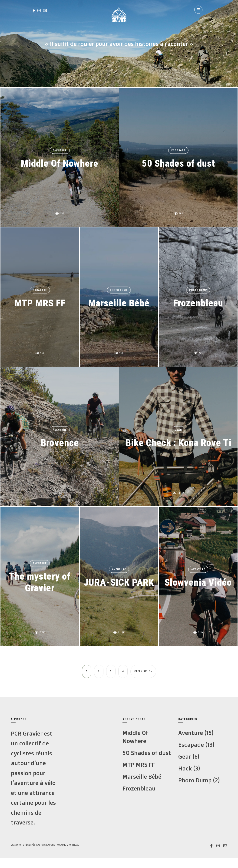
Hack (185, 768)
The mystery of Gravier (40, 582)
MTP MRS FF (40, 303)
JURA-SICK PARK (119, 582)
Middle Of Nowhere (60, 163)
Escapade (178, 150)
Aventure (60, 150)
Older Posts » (143, 671)
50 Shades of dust (178, 163)
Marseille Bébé (119, 303)
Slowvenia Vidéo (198, 582)
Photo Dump (119, 290)
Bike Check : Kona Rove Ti (178, 442)
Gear (178, 430)
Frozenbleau (198, 303)
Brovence (60, 442)
